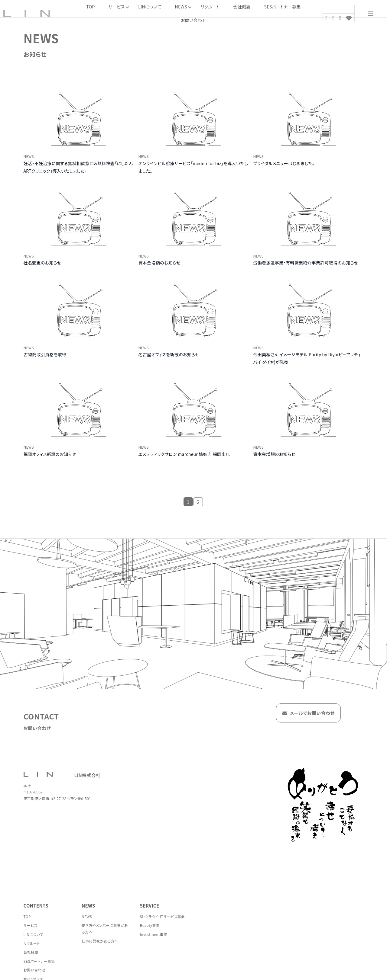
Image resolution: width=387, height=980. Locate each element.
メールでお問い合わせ (309, 714)
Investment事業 (154, 934)
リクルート (210, 7)
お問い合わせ (193, 20)
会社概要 (242, 7)
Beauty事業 (150, 925)
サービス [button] (119, 7)
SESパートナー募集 (283, 7)
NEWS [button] (183, 7)
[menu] (371, 14)
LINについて (150, 7)
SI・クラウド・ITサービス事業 (163, 916)
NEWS (87, 916)
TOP (91, 7)
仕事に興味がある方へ (100, 941)
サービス (31, 925)
